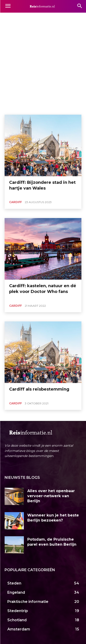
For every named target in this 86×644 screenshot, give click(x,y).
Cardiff (15, 202)
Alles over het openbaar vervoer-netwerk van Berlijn (51, 496)
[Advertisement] (43, 69)
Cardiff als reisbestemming (39, 389)
